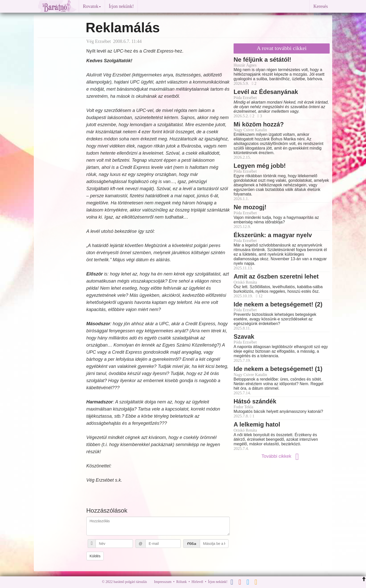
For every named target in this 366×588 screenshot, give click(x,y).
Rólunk (181, 582)
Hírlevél (197, 582)
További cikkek (282, 456)
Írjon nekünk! (121, 6)
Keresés (321, 6)
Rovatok (92, 6)
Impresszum (163, 582)
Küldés (95, 556)
